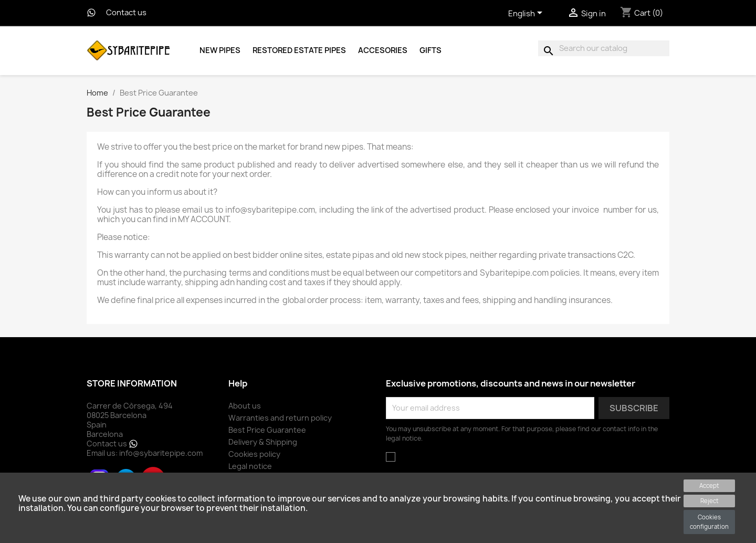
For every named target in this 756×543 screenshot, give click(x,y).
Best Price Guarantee (267, 430)
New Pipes (220, 50)
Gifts (430, 50)
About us (245, 406)
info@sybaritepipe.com (161, 453)
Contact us (126, 13)
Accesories (383, 50)
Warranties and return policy (280, 418)
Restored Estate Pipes (299, 50)
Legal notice (250, 466)
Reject (710, 501)
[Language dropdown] (527, 14)
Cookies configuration (709, 522)
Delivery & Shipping (263, 442)
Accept (709, 485)
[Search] (604, 48)
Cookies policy (254, 454)
